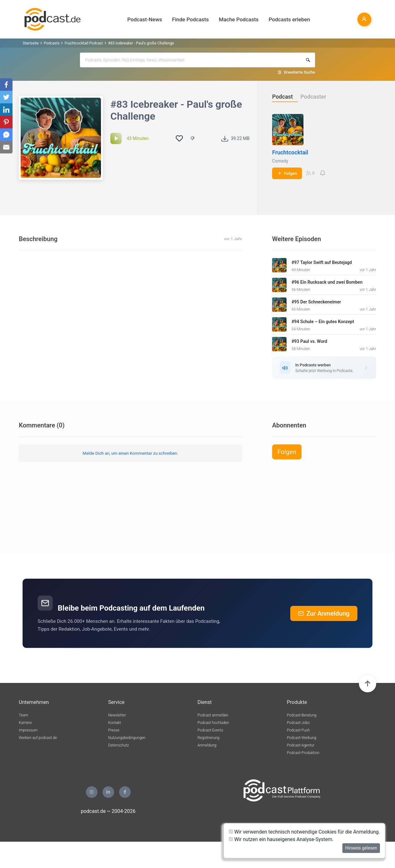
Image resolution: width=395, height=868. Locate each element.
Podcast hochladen (213, 723)
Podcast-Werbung (302, 738)
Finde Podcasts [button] (190, 19)
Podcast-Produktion (303, 753)
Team (24, 715)
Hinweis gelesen (361, 848)
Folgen (287, 173)
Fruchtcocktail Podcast (84, 43)
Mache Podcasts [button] (239, 19)
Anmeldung (207, 745)
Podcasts (52, 43)
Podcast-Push (298, 730)
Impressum (28, 730)
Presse (114, 730)
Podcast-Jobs (298, 723)
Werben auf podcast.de (38, 738)
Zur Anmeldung (324, 613)
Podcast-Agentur (301, 745)
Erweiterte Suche (300, 72)
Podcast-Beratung (302, 715)
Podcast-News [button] (145, 19)
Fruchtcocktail (290, 152)
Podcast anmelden (213, 715)
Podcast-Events (210, 730)
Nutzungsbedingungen (127, 738)
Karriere (25, 723)
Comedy (280, 161)
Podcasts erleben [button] (289, 19)
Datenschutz (118, 745)
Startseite (31, 43)
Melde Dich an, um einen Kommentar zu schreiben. (130, 453)
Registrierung (208, 738)
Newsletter (117, 715)
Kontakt (115, 723)
